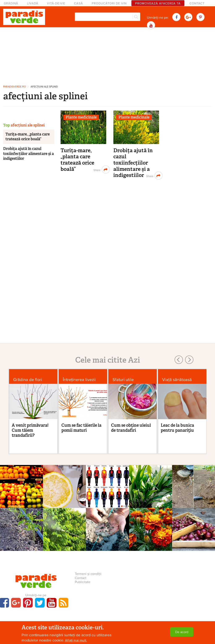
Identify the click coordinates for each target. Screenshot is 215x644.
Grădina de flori (28, 380)
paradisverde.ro (14, 87)
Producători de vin (109, 3)
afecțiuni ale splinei (44, 87)
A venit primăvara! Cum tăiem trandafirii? (30, 430)
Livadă (33, 3)
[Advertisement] (107, 55)
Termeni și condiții (88, 574)
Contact (197, 3)
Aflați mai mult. (76, 640)
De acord (182, 632)
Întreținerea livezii (79, 380)
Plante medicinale (81, 117)
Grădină (11, 3)
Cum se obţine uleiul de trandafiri (131, 428)
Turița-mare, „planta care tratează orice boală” (77, 160)
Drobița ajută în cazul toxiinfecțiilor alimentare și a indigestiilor (133, 163)
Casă (78, 3)
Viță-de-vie (56, 3)
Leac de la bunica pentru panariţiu (177, 428)
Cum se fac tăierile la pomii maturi (81, 428)
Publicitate (83, 582)
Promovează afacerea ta (158, 3)
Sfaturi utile (123, 380)
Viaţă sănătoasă (177, 380)
